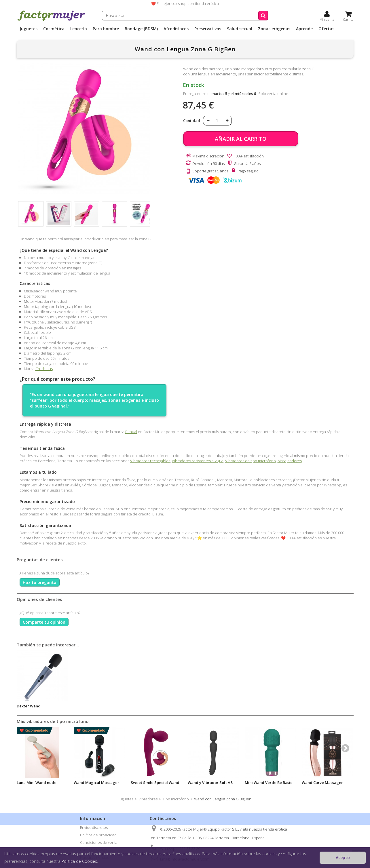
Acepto (343, 857)
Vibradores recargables (150, 461)
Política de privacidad (98, 835)
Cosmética (54, 29)
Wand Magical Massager (96, 783)
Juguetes (29, 29)
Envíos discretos (94, 827)
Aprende (304, 29)
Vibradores (148, 799)
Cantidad (192, 121)
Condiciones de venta (99, 842)
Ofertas (326, 29)
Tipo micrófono (176, 799)
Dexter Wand (29, 706)
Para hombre (106, 29)
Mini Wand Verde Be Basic (269, 783)
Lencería (79, 29)
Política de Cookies (79, 861)
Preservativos (208, 29)
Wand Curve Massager (322, 783)
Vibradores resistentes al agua (198, 461)
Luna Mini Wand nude (37, 783)
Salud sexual (240, 29)
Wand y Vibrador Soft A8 (210, 783)
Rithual (131, 432)
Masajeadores (290, 461)
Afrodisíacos (176, 29)
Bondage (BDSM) (141, 29)
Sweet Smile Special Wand (155, 783)
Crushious (44, 369)
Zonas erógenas (274, 29)
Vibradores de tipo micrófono (251, 461)
